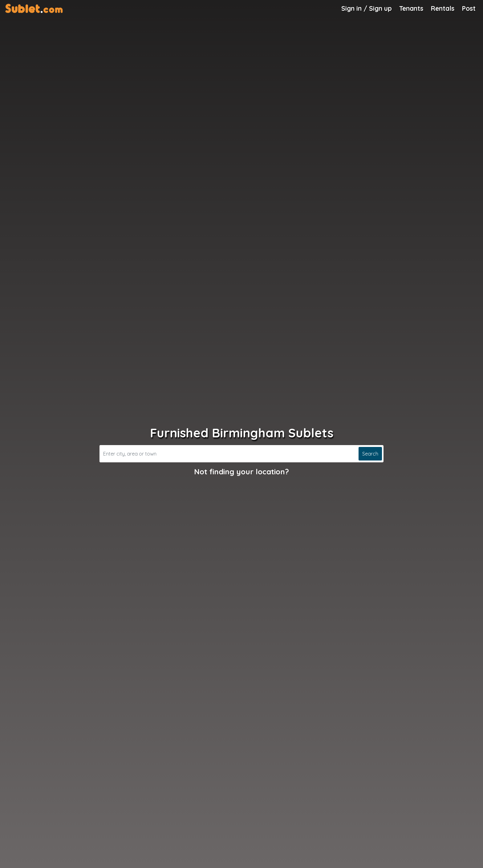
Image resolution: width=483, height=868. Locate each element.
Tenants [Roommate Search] (411, 8)
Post (469, 8)
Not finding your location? (241, 472)
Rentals (442, 8)
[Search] (228, 454)
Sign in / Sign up (367, 8)
